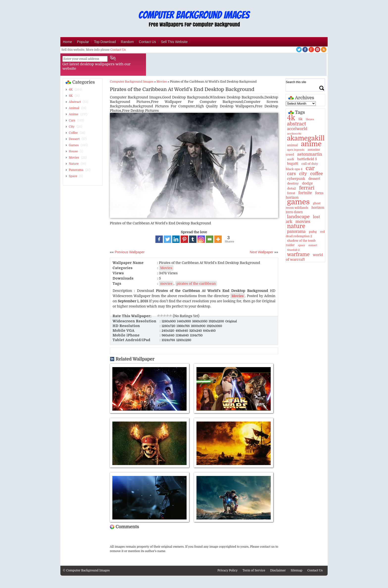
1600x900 (199, 326)
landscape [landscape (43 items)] (298, 217)
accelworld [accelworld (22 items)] (297, 129)
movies (166, 283)
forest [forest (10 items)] (291, 193)
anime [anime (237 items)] (311, 144)
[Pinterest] (184, 239)
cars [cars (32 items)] (291, 174)
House (73, 151)
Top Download (105, 42)
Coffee (73, 133)
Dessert (74, 139)
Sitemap (297, 570)
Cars (72, 120)
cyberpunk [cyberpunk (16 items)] (296, 179)
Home (67, 42)
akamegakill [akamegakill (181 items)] (306, 138)
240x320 (168, 331)
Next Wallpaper (261, 252)
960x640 (168, 335)
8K (71, 96)
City (72, 127)
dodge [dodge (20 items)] (307, 183)
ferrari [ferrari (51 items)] (307, 188)
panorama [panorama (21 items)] (296, 232)
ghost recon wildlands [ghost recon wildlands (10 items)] (303, 206)
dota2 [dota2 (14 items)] (291, 188)
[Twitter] (168, 239)
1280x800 (169, 321)
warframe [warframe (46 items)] (298, 255)
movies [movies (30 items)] (303, 222)
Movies (74, 158)
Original (231, 321)
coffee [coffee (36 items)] (316, 174)
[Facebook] (159, 239)
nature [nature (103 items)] (296, 226)
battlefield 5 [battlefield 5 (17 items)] (307, 159)
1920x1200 (217, 321)
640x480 (209, 331)
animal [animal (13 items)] (292, 145)
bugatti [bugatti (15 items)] (293, 164)
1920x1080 (214, 326)
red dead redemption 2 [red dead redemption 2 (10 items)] (305, 234)
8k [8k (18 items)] (300, 119)
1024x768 (169, 340)
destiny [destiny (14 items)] (293, 183)
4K (71, 90)
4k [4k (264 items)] (291, 118)
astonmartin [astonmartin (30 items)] (310, 154)
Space (73, 176)
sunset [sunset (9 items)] (313, 245)
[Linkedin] (176, 239)
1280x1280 (184, 340)
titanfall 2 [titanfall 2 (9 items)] (293, 250)
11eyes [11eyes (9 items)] (310, 119)
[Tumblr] (193, 239)
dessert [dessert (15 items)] (314, 179)
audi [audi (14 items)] (291, 159)
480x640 (182, 331)
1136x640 (183, 335)
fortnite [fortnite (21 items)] (305, 193)
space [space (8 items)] (302, 245)
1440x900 (184, 321)
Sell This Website (174, 42)
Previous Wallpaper (129, 252)
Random (127, 42)
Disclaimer (278, 570)
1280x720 (169, 326)
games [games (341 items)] (298, 202)
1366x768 (183, 326)
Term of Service (254, 570)
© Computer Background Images (86, 570)
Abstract (75, 102)
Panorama (76, 170)
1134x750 (196, 335)
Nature (74, 164)
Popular (83, 42)
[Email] (210, 239)
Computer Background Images (132, 82)
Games (74, 145)
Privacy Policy (228, 570)
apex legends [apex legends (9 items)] (296, 150)
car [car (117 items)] (310, 168)
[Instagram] (201, 239)
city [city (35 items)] (303, 174)
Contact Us (147, 42)
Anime (73, 114)
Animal (74, 108)
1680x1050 (200, 321)
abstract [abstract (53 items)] (297, 124)
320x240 (196, 331)
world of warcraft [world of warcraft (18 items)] (304, 257)
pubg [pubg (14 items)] (313, 232)
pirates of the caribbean (196, 283)
